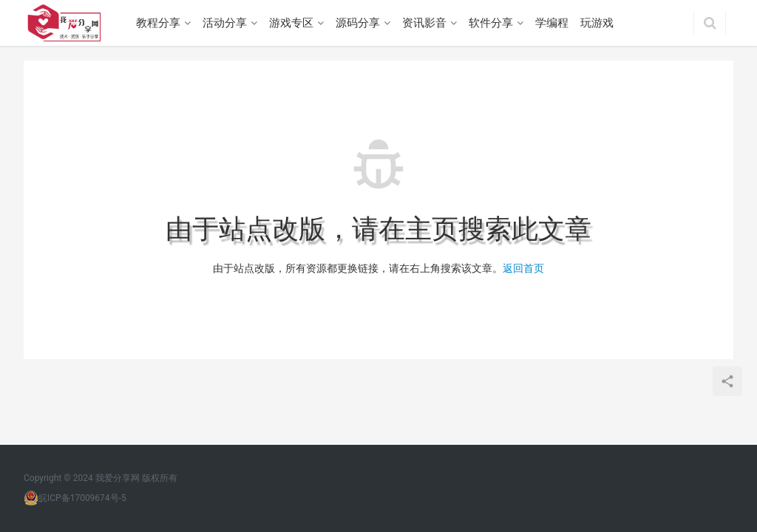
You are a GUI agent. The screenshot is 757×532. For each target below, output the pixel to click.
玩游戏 (597, 23)
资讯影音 (424, 23)
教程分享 (158, 23)
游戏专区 (291, 23)
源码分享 (358, 23)
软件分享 (491, 23)
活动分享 (225, 23)
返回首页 (523, 268)
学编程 (552, 23)
